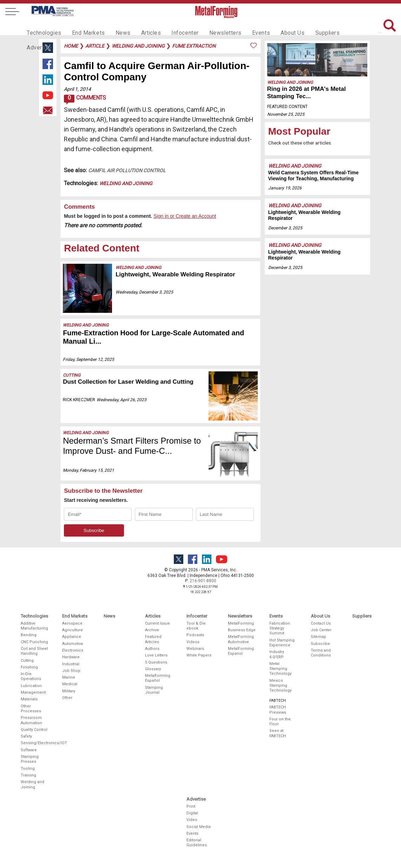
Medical (70, 684)
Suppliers (308, 27)
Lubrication (31, 686)
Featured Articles (153, 639)
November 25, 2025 (286, 114)
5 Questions (156, 662)
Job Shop (71, 671)
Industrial (71, 664)
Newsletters (212, 27)
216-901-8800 (203, 581)
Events (245, 27)
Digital (192, 813)
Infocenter (175, 27)
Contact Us (321, 623)
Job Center (321, 630)
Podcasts (195, 635)
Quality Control (34, 730)
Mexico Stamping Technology (280, 686)
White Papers (199, 655)
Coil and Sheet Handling (34, 651)
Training (28, 775)
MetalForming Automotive (241, 639)
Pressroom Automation (31, 720)
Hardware (71, 657)
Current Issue (157, 623)
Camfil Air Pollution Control (127, 170)
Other (67, 698)
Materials (29, 699)
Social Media (199, 827)
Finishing (29, 667)
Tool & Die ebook (196, 626)
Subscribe (320, 644)
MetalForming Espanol (241, 651)
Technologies (43, 27)
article (95, 46)
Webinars (195, 649)
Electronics (73, 650)
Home (71, 46)
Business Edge (242, 630)
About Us (275, 27)
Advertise (341, 27)
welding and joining (138, 46)
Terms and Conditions (321, 653)
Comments (85, 100)
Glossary (153, 669)
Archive (152, 630)
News (116, 27)
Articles (142, 27)
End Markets (84, 27)
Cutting (72, 375)
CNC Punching (34, 642)
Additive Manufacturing (34, 626)
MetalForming (241, 623)
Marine (69, 677)
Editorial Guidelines (197, 843)
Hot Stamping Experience (282, 643)
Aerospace (72, 623)
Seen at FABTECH (278, 733)
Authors (152, 649)
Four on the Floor (280, 722)
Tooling (28, 769)
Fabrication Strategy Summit (280, 628)
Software (29, 750)
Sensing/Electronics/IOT (35, 743)
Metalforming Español (158, 678)
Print (191, 806)
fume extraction (194, 46)
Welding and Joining (126, 183)
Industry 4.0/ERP (277, 654)
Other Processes (31, 709)
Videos (193, 642)
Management (33, 692)
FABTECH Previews (278, 710)
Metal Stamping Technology (280, 669)
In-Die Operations (31, 676)
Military (69, 691)
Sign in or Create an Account (185, 216)
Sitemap (318, 637)
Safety (26, 736)
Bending (29, 635)
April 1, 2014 (77, 89)
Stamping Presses (30, 759)
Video (192, 820)
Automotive (73, 644)
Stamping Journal (154, 690)
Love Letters (156, 655)
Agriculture (73, 630)
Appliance (72, 637)
